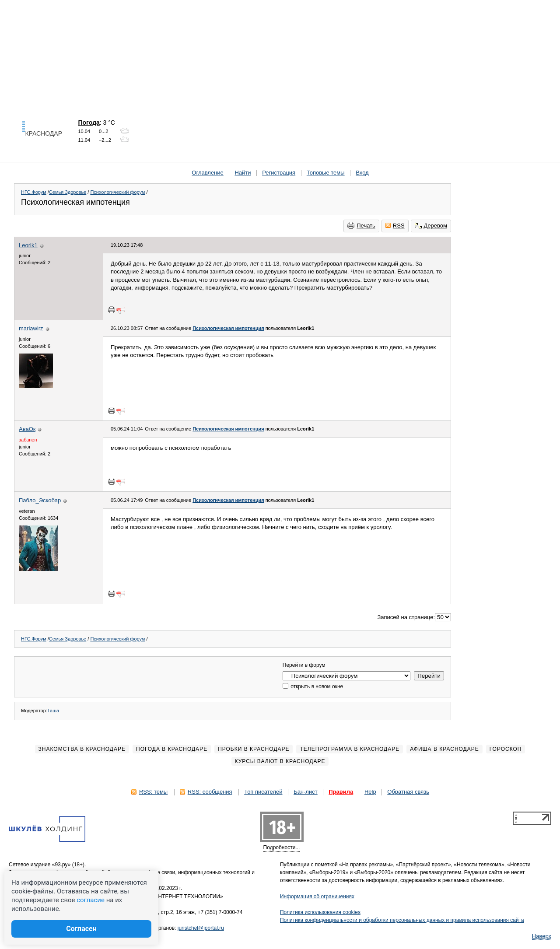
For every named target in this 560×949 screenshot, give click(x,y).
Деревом (431, 226)
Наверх (542, 936)
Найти (243, 173)
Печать (361, 225)
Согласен (81, 929)
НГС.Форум (34, 192)
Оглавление (207, 173)
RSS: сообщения (210, 792)
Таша (53, 711)
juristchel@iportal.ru (201, 928)
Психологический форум (117, 192)
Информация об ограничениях (317, 896)
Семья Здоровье (68, 192)
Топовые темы (326, 173)
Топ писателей (263, 792)
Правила (341, 792)
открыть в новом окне (313, 686)
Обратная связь (408, 792)
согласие (91, 900)
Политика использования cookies (320, 912)
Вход (362, 173)
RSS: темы (153, 792)
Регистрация (279, 173)
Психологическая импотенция (228, 328)
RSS (395, 226)
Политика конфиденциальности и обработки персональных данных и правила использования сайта (402, 920)
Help (370, 792)
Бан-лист (306, 792)
